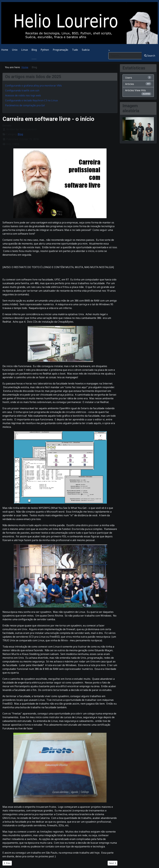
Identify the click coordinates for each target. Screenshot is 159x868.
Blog (34, 50)
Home (5, 50)
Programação (60, 50)
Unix (15, 50)
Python (45, 50)
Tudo (75, 50)
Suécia (86, 50)
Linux (25, 50)
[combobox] (125, 56)
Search (150, 56)
